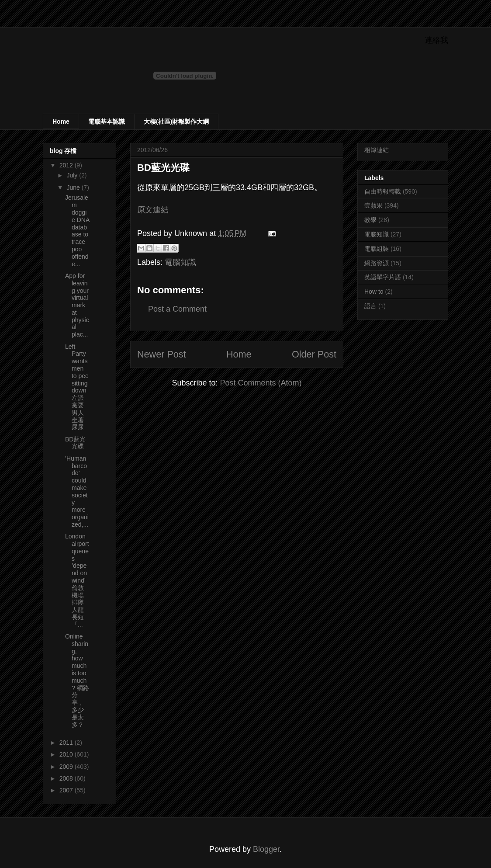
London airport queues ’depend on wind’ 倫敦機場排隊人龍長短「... (77, 580)
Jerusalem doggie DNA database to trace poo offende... (77, 231)
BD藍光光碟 (75, 443)
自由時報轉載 (383, 191)
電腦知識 (180, 262)
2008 (67, 778)
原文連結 (153, 210)
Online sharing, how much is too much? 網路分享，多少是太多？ (77, 681)
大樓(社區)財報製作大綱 (176, 122)
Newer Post (162, 354)
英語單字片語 (383, 277)
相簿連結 (377, 150)
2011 (67, 743)
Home (61, 122)
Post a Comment (177, 309)
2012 (67, 165)
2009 (67, 767)
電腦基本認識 (107, 122)
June (74, 187)
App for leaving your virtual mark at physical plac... (77, 305)
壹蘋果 (373, 205)
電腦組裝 (377, 249)
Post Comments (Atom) (261, 383)
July (73, 175)
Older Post (314, 354)
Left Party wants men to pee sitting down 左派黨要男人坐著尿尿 (77, 387)
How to (374, 292)
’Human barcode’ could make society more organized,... (77, 491)
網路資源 (377, 263)
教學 (370, 220)
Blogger (266, 849)
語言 (370, 306)
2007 (67, 790)
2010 (67, 754)
